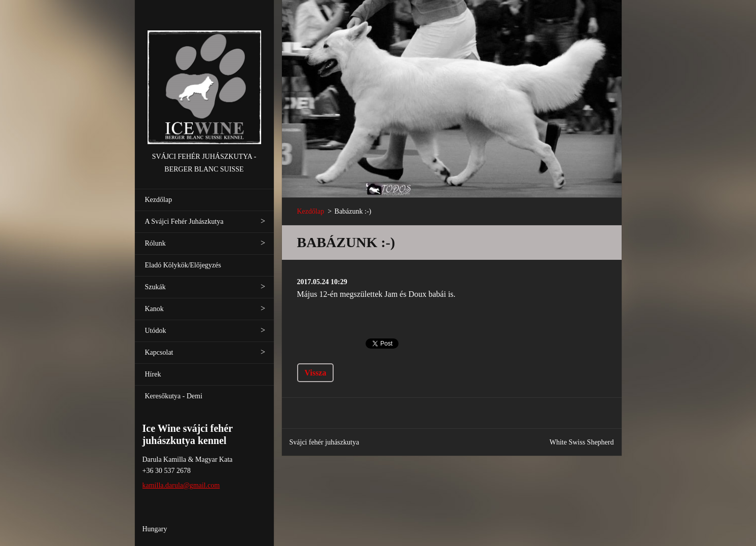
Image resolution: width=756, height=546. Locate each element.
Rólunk (155, 243)
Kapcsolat (159, 352)
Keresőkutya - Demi (174, 396)
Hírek (153, 374)
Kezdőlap (159, 200)
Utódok (156, 331)
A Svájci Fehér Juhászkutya (184, 221)
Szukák (155, 287)
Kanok (154, 309)
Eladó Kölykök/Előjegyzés (183, 265)
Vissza (316, 373)
